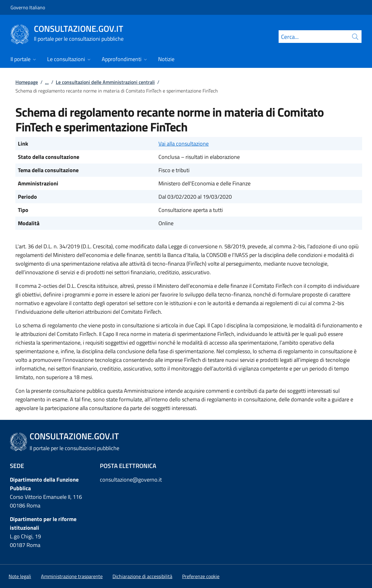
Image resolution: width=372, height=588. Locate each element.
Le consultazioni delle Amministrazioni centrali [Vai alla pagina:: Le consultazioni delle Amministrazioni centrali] (105, 82)
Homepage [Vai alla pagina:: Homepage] (27, 82)
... (47, 82)
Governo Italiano (28, 7)
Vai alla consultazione (184, 144)
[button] (201, 576)
